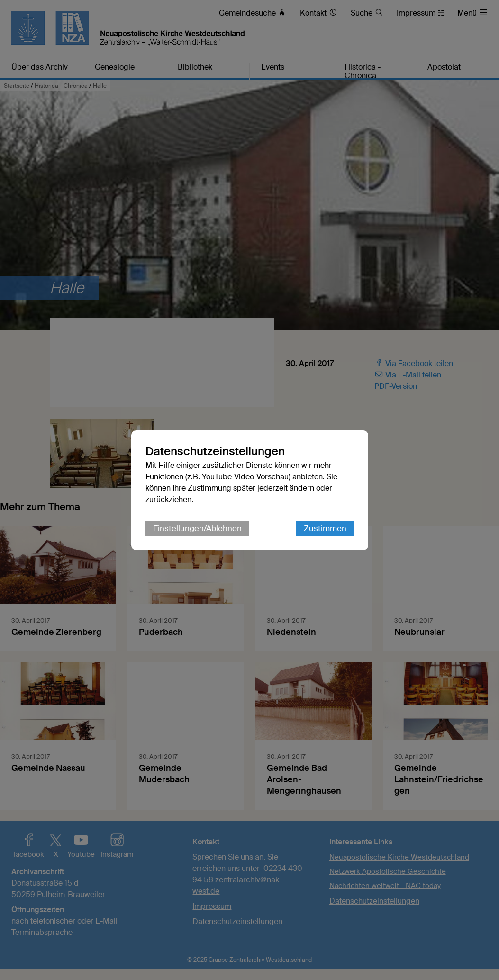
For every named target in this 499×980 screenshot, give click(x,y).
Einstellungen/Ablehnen (197, 528)
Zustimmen (325, 528)
